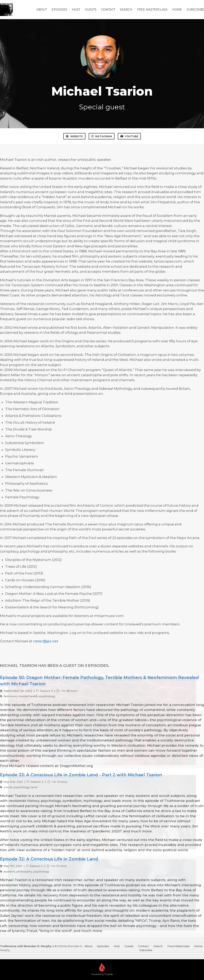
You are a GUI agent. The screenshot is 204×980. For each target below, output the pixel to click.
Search (126, 10)
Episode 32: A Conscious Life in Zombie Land (49, 859)
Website (74, 136)
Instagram (102, 136)
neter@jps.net (46, 641)
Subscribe (195, 10)
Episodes (59, 10)
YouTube (129, 136)
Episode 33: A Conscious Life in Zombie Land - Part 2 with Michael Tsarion (81, 775)
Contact (108, 10)
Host (76, 10)
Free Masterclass (152, 10)
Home (177, 10)
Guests (91, 10)
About (42, 10)
